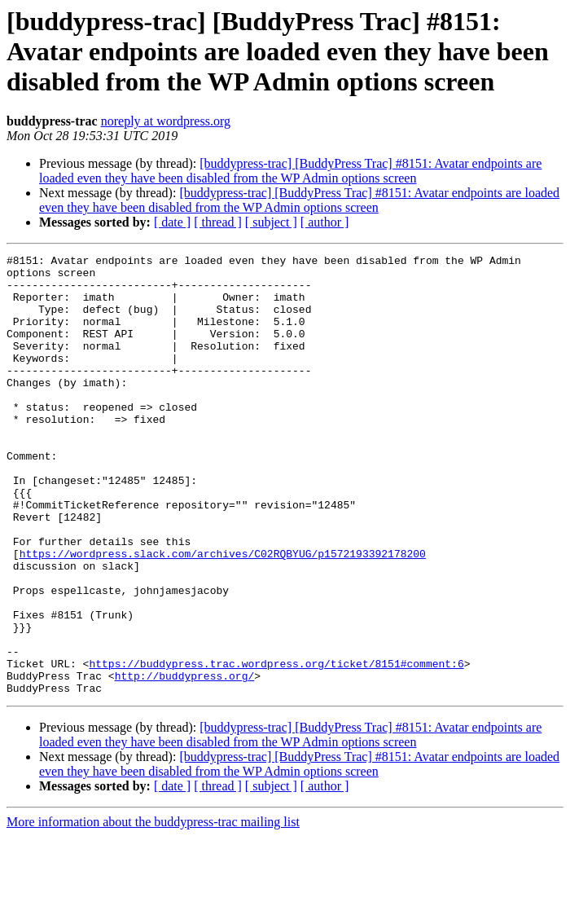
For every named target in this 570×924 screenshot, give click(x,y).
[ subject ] (271, 222)
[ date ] (172, 222)
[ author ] (325, 222)
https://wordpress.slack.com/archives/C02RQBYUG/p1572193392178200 (223, 614)
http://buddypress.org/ (185, 761)
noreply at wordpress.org (166, 121)
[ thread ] (218, 222)
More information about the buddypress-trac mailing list (153, 910)
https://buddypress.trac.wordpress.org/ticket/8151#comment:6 (276, 746)
